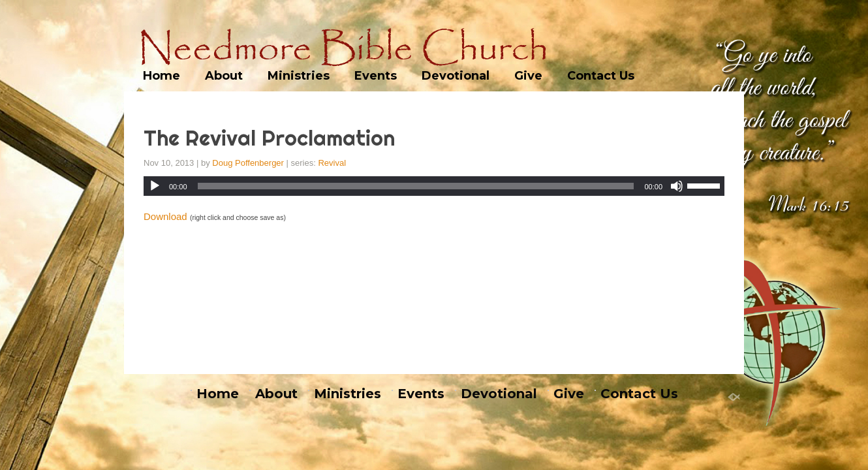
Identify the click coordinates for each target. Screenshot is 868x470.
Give (528, 76)
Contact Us (601, 76)
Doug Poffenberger (248, 163)
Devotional (456, 76)
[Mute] (677, 186)
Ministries (299, 76)
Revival (332, 163)
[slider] (416, 186)
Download (165, 216)
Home (162, 76)
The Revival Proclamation (269, 138)
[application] (434, 186)
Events (376, 76)
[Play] (155, 186)
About (224, 76)
